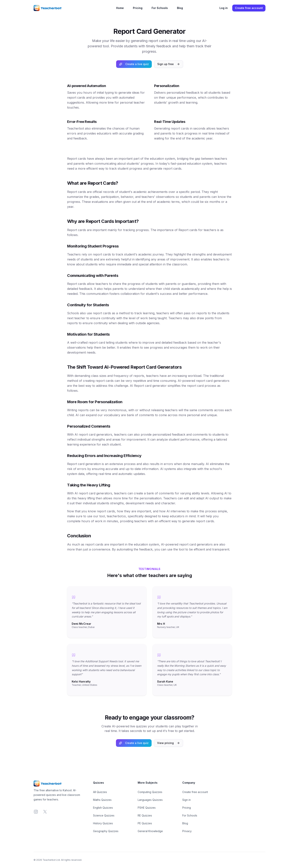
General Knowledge (150, 831)
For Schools (160, 8)
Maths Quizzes (102, 800)
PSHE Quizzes (147, 808)
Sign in (186, 800)
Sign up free (169, 64)
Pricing (138, 8)
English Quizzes (103, 808)
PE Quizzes (145, 823)
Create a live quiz (134, 64)
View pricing (168, 743)
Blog (180, 8)
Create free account (249, 8)
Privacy (187, 831)
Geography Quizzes (106, 831)
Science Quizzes (104, 815)
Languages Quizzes (150, 800)
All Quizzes (100, 792)
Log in (224, 8)
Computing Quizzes (150, 792)
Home (120, 8)
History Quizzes (103, 823)
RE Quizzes (145, 815)
